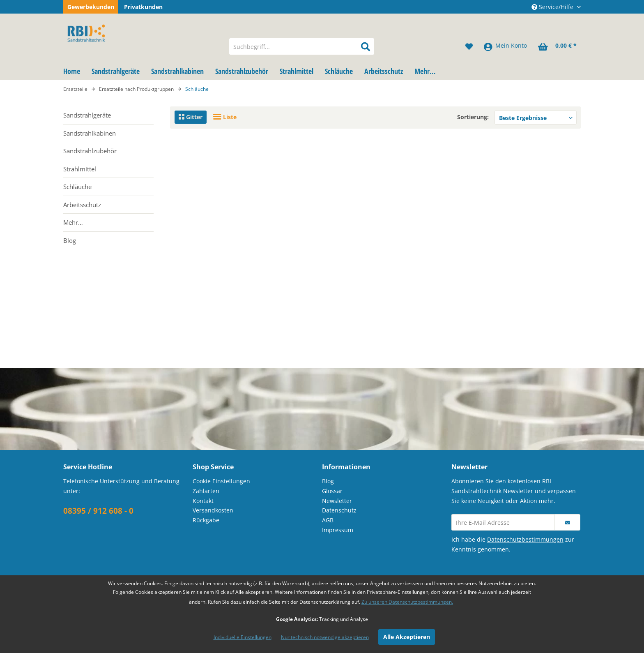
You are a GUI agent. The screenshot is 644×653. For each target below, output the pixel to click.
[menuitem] (302, 46)
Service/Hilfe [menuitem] (553, 7)
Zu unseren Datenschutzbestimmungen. (407, 602)
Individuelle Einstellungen (243, 637)
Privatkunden (143, 7)
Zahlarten (206, 491)
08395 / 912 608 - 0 (98, 511)
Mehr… (73, 222)
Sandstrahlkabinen (90, 133)
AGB (328, 520)
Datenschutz (339, 510)
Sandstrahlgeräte (87, 115)
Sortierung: (473, 117)
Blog (70, 240)
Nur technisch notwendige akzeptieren (325, 637)
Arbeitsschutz (82, 205)
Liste (225, 117)
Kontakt (203, 501)
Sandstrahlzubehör (90, 151)
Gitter (191, 117)
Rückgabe (206, 520)
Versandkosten (213, 510)
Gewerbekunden (91, 7)
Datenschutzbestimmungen (525, 539)
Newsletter (337, 501)
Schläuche (77, 187)
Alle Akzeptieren (407, 637)
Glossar (332, 491)
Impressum (338, 530)
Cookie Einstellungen (221, 481)
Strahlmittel (80, 169)
